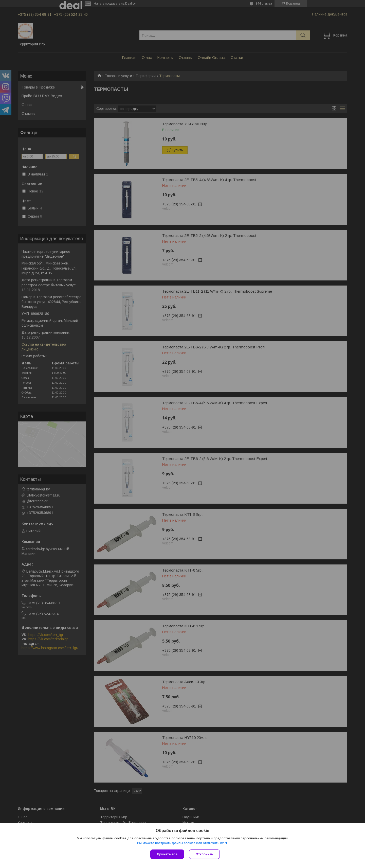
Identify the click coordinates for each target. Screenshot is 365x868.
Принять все (167, 854)
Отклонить (204, 854)
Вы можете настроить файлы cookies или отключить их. (181, 843)
